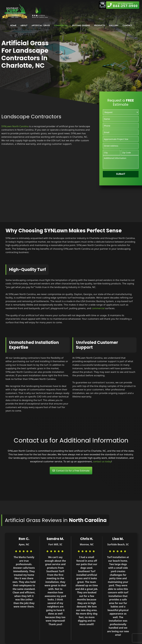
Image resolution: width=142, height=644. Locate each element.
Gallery (114, 26)
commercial (98, 308)
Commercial (61, 26)
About (24, 26)
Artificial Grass (41, 26)
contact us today (102, 461)
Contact (127, 26)
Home (13, 26)
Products (100, 26)
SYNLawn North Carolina (15, 126)
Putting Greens (81, 26)
